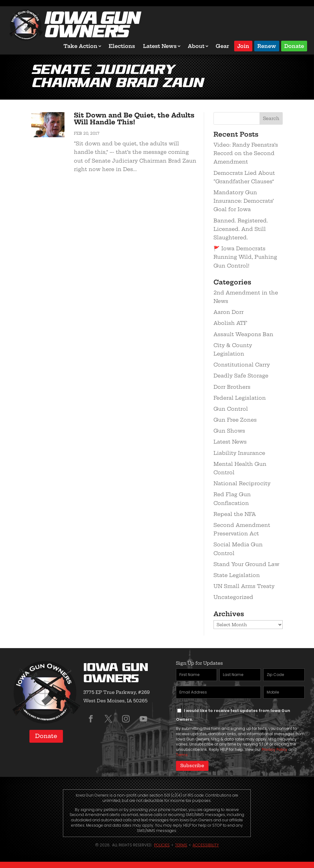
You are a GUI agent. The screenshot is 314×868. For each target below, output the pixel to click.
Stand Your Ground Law (246, 564)
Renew (267, 46)
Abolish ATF (230, 323)
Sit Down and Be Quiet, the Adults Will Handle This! (134, 119)
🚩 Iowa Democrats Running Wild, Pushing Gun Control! (245, 257)
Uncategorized (233, 597)
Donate (294, 46)
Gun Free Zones (235, 420)
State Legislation (237, 575)
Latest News (160, 46)
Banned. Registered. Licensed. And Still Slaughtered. (241, 229)
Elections (122, 46)
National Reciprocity (242, 483)
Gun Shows (229, 431)
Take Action (80, 46)
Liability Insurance (239, 453)
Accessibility (206, 845)
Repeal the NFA (235, 514)
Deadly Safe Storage (241, 376)
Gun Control (231, 409)
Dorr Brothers (232, 387)
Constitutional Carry (242, 365)
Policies (162, 845)
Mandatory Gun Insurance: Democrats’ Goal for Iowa (244, 201)
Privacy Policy (275, 749)
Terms (182, 755)
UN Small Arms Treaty (244, 586)
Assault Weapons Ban (243, 334)
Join (243, 46)
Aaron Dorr (229, 312)
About (196, 46)
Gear (222, 46)
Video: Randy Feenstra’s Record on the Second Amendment (246, 153)
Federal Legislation (240, 398)
